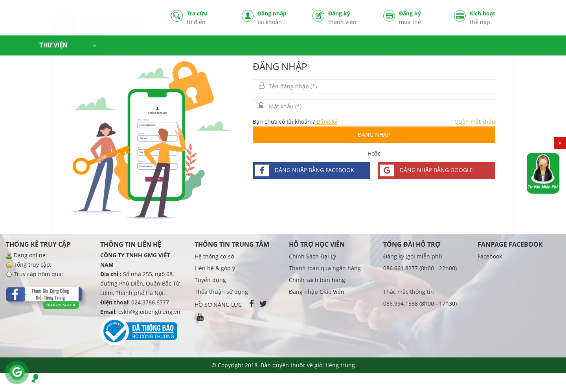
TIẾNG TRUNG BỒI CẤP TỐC (444, 46)
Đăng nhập (279, 18)
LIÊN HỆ (546, 46)
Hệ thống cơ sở (214, 256)
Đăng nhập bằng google (426, 170)
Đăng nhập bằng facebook (305, 170)
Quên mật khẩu (475, 122)
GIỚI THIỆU (513, 46)
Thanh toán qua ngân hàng (325, 268)
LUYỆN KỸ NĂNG (276, 46)
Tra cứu (208, 18)
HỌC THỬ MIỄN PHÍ (138, 46)
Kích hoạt (491, 18)
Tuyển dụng (210, 280)
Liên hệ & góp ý (215, 268)
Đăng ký (350, 18)
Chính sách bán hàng (317, 280)
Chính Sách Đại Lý (312, 256)
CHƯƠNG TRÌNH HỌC (209, 46)
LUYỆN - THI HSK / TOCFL (351, 46)
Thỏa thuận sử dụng (221, 292)
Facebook (490, 256)
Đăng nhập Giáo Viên (317, 292)
